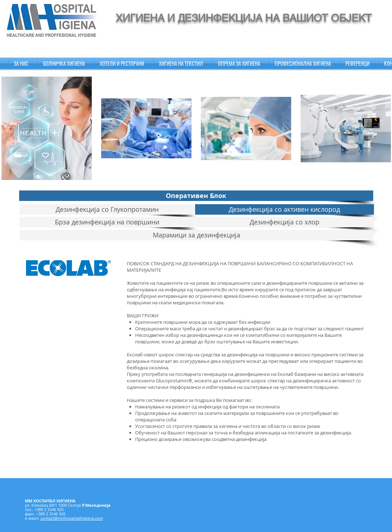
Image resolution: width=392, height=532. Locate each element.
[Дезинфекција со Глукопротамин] (107, 209)
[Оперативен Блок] (196, 196)
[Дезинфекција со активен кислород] (285, 209)
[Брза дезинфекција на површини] (107, 222)
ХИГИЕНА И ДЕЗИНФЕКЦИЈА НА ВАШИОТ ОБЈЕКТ (244, 18)
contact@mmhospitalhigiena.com (72, 518)
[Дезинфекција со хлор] (285, 222)
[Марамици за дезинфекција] (197, 235)
